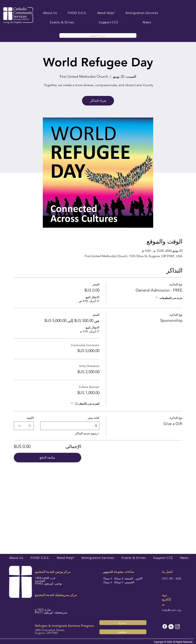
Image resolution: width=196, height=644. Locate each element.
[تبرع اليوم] (98, 35)
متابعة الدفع (47, 457)
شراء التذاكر (98, 101)
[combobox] (24, 426)
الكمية (30, 418)
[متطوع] (123, 632)
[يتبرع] (123, 623)
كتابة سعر (93, 418)
